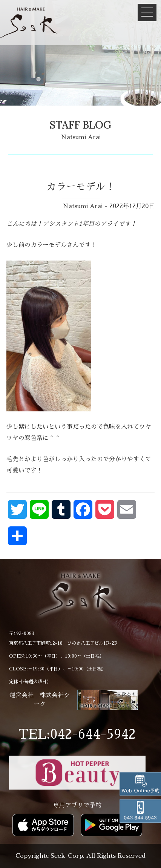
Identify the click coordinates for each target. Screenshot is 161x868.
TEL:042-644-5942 (77, 735)
